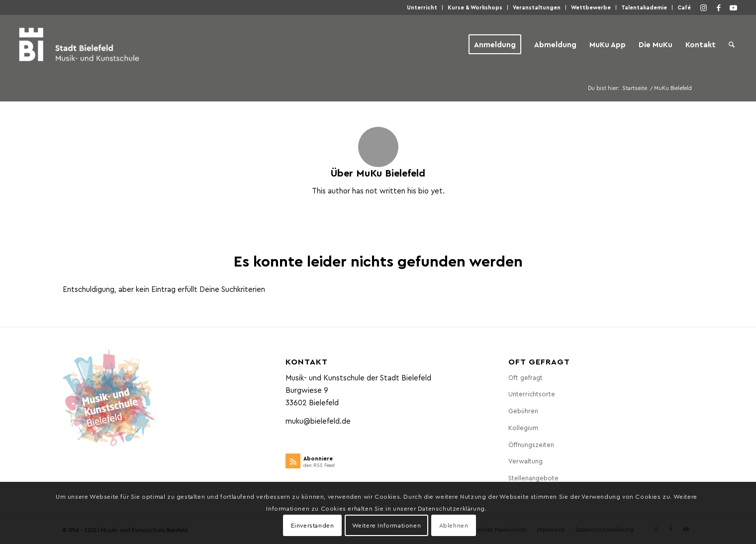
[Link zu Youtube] (734, 7)
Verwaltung (525, 461)
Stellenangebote (533, 478)
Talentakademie (644, 7)
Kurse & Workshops (475, 7)
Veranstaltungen (537, 7)
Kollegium (523, 427)
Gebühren (523, 410)
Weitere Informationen (387, 525)
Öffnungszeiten (531, 444)
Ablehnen (454, 525)
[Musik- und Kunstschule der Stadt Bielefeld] (79, 44)
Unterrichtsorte (532, 394)
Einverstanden (313, 525)
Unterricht (422, 7)
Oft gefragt (525, 377)
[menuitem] (422, 7)
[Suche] (732, 44)
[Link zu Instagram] (704, 7)
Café (684, 7)
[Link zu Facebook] (719, 7)
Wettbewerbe (591, 7)
